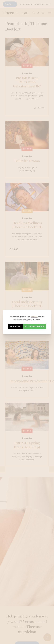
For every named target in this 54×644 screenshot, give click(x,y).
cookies (34, 317)
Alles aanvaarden (35, 326)
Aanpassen (15, 326)
